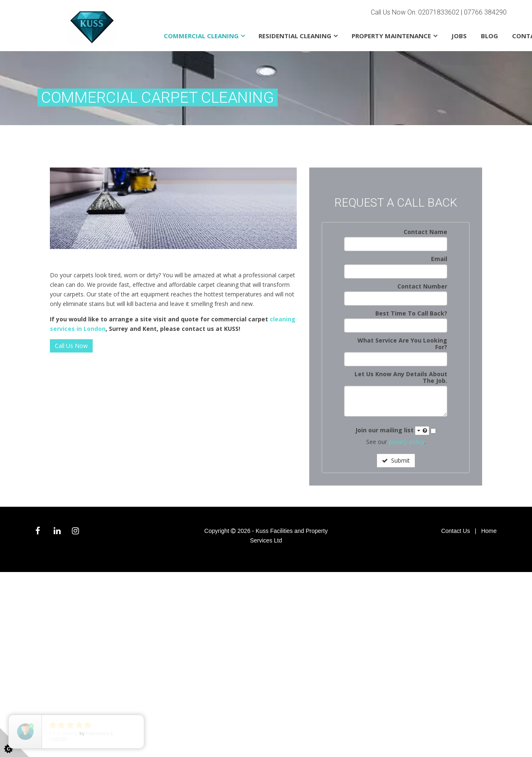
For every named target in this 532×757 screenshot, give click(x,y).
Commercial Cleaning (201, 36)
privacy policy (406, 442)
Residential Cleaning (295, 36)
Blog (489, 36)
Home (489, 531)
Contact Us (455, 531)
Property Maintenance (391, 36)
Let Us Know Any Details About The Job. (401, 377)
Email (439, 259)
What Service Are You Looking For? (402, 344)
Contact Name (425, 232)
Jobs (459, 36)
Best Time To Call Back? (411, 313)
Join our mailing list (392, 430)
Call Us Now (71, 346)
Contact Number (422, 286)
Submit (396, 460)
